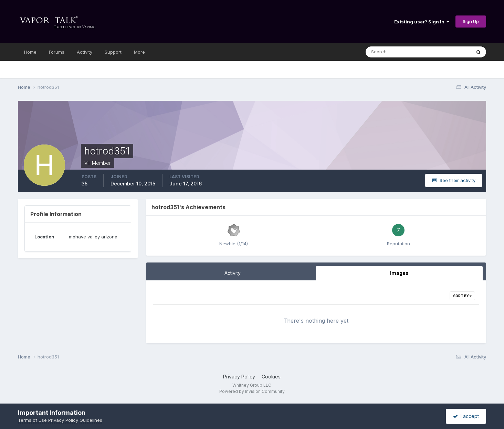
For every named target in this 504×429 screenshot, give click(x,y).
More (139, 52)
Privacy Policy (239, 377)
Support (113, 52)
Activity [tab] (233, 273)
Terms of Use (32, 420)
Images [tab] (399, 273)
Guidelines (91, 420)
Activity (85, 52)
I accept (466, 416)
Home (30, 52)
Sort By (462, 296)
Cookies (271, 377)
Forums (57, 52)
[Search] (400, 52)
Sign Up (471, 21)
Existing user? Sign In (422, 22)
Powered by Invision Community (252, 391)
